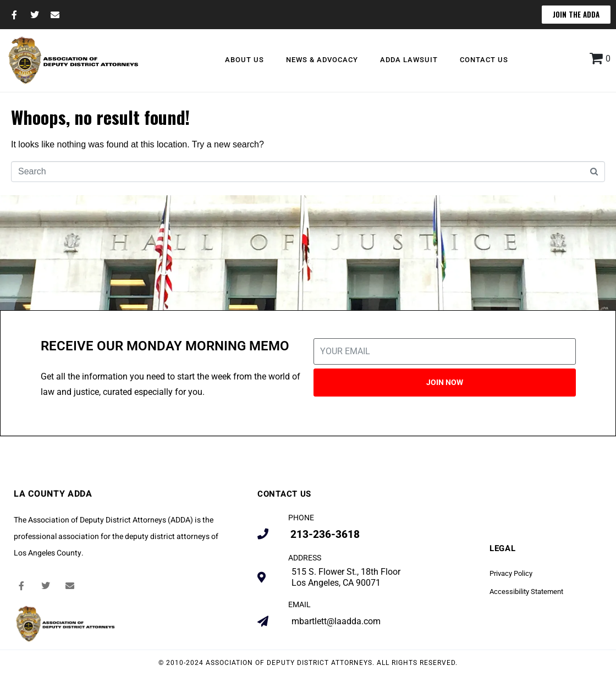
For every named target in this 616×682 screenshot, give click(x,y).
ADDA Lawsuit (409, 60)
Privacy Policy (511, 573)
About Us (244, 60)
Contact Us (484, 60)
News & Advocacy (322, 60)
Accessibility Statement (526, 592)
